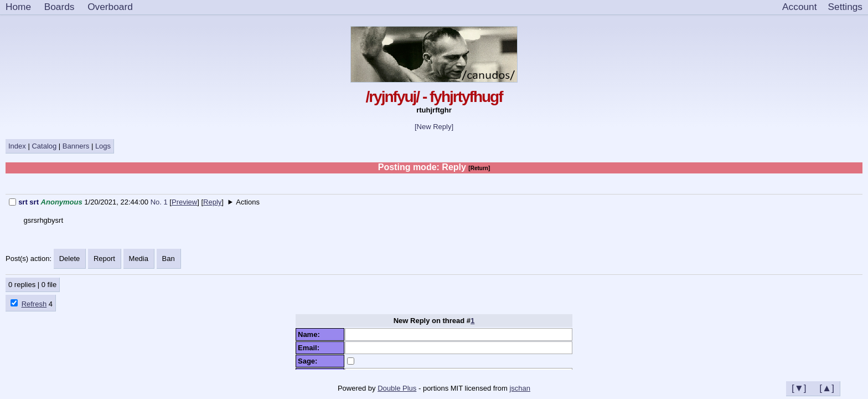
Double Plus (397, 388)
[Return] (479, 168)
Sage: (310, 361)
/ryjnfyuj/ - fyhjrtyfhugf (434, 97)
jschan (520, 388)
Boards (60, 7)
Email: (311, 348)
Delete (70, 259)
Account (799, 7)
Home (18, 7)
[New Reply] (434, 127)
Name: (311, 334)
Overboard (110, 7)
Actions (248, 202)
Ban (169, 259)
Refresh (34, 304)
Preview (184, 202)
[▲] (827, 388)
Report (104, 259)
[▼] (799, 388)
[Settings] (845, 7)
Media (139, 259)
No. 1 (160, 202)
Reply (212, 202)
